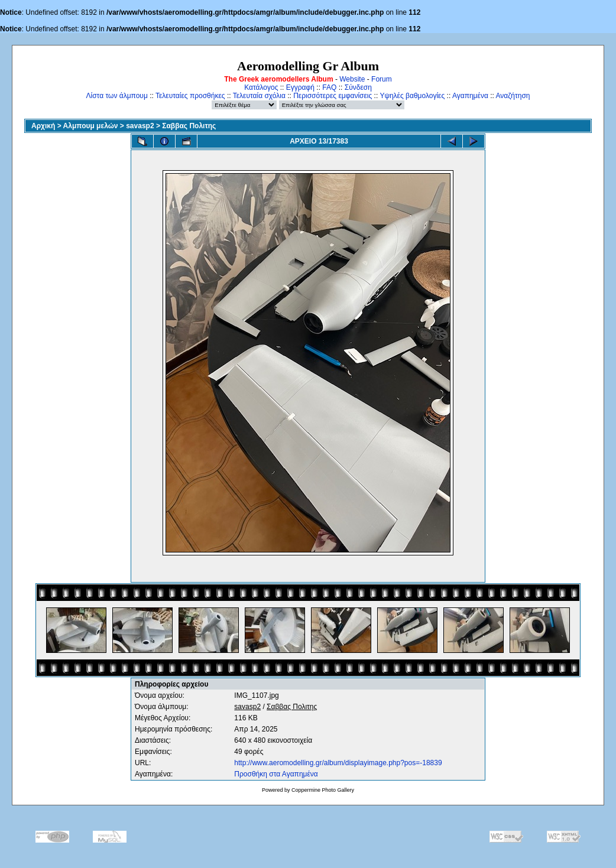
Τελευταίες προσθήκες (190, 96)
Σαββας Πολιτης (189, 126)
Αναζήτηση (513, 96)
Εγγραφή (300, 87)
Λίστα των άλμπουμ (117, 96)
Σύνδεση (358, 87)
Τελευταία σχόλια (259, 96)
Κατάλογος (261, 87)
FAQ (329, 87)
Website (352, 79)
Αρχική (43, 126)
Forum (382, 79)
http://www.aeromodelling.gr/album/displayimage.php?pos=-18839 (338, 763)
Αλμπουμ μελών (91, 126)
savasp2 (140, 126)
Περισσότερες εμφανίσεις (333, 96)
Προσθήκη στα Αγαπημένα (276, 774)
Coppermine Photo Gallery (323, 790)
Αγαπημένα (470, 96)
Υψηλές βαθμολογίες (412, 96)
